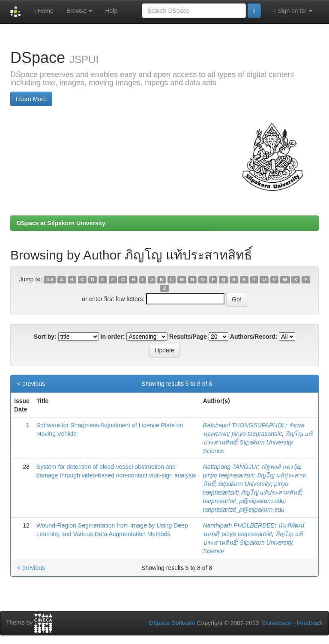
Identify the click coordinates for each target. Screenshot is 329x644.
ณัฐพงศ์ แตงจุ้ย (280, 467)
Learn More (31, 99)
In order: (113, 337)
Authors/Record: (254, 337)
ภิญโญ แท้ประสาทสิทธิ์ (271, 492)
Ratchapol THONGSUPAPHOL (244, 425)
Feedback (310, 623)
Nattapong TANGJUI (230, 467)
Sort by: (45, 337)
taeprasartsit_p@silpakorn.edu (244, 501)
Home (43, 11)
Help (111, 11)
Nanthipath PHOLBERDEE (239, 525)
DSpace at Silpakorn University (61, 223)
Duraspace (277, 623)
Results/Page (188, 337)
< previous (31, 384)
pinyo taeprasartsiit (257, 434)
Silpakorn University (244, 484)
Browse (79, 11)
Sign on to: (293, 11)
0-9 (49, 280)
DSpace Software (172, 623)
